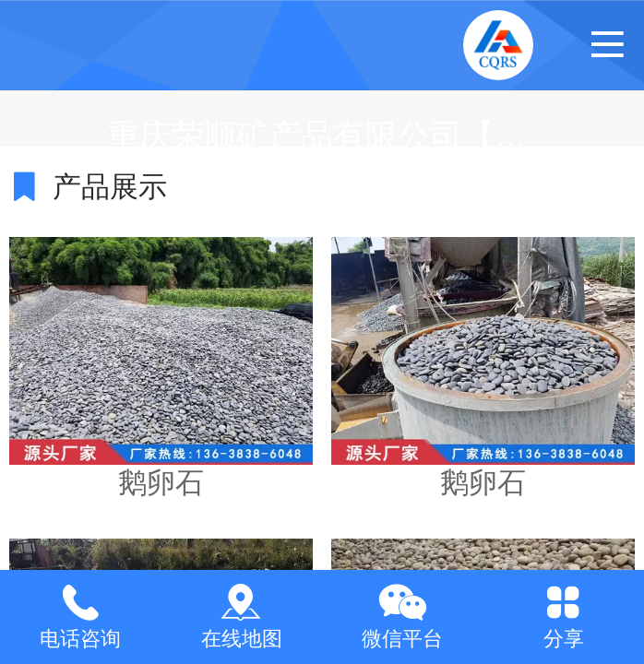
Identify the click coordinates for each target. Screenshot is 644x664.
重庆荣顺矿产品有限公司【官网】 (349, 135)
